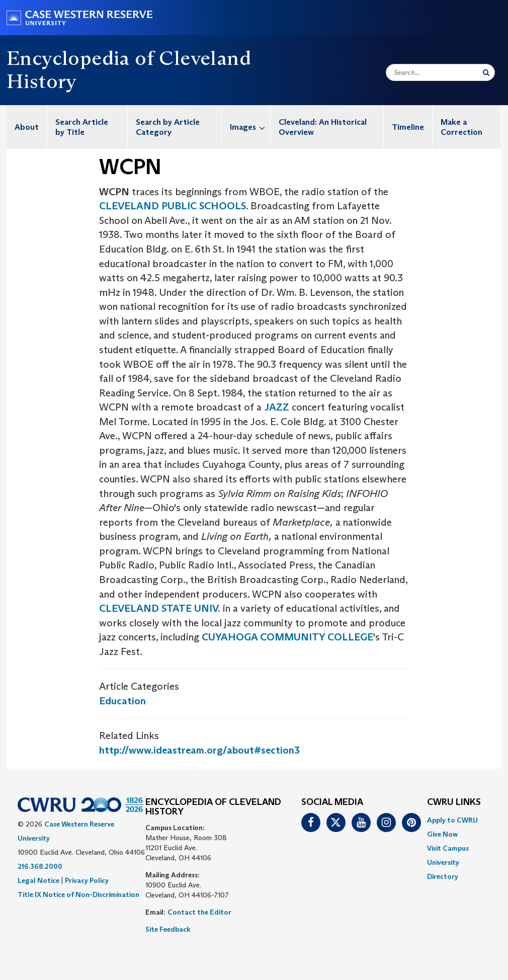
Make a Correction (461, 127)
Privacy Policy (87, 880)
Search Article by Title (82, 127)
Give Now (442, 834)
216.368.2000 (40, 866)
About (27, 127)
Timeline (408, 127)
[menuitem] (27, 127)
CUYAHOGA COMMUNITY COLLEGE (287, 637)
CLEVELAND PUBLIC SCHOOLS (173, 206)
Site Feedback (168, 929)
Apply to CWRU (452, 820)
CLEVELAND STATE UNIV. (160, 608)
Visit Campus (448, 848)
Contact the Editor (199, 912)
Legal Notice (38, 880)
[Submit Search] (486, 72)
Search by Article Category (168, 127)
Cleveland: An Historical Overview (323, 127)
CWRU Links (454, 802)
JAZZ (277, 407)
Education (122, 701)
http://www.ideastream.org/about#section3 (199, 750)
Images (250, 127)
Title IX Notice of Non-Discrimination (78, 894)
